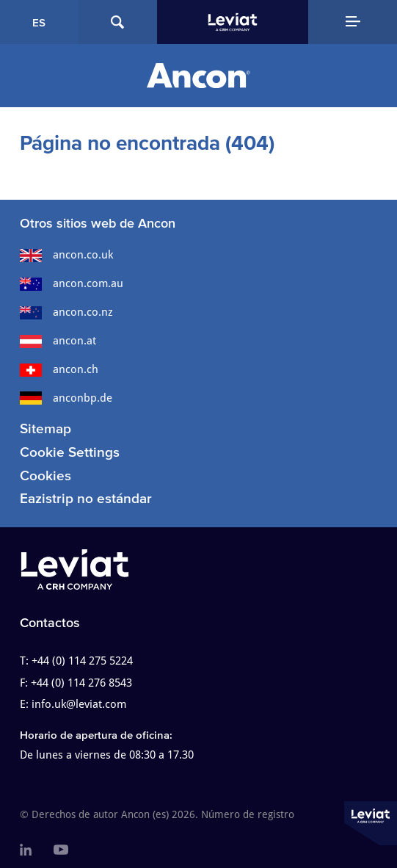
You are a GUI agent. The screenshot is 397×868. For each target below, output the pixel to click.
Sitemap (45, 428)
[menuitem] (26, 850)
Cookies (45, 475)
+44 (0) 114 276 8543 (81, 683)
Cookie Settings (70, 452)
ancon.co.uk (66, 255)
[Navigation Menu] (353, 22)
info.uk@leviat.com (79, 704)
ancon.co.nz (66, 312)
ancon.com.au (72, 283)
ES (39, 22)
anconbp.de (66, 398)
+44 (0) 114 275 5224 (82, 661)
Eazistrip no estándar (86, 498)
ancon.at (58, 341)
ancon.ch (59, 369)
